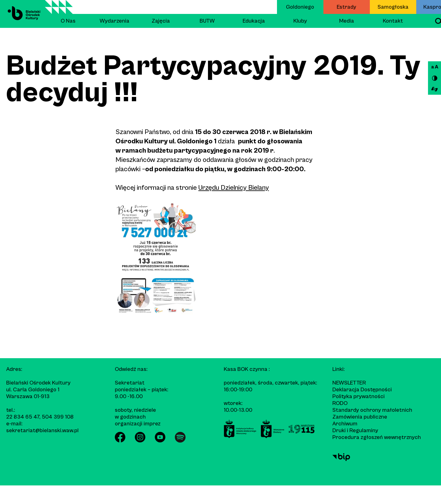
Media (347, 21)
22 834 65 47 (23, 417)
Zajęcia (161, 21)
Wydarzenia (115, 21)
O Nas (68, 21)
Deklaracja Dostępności (362, 390)
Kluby (300, 21)
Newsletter (349, 383)
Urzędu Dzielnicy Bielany (234, 188)
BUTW (207, 21)
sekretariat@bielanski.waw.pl (42, 430)
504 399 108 (58, 417)
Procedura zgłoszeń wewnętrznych (377, 437)
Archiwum (345, 424)
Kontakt (393, 21)
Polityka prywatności (359, 396)
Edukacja (254, 21)
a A (435, 67)
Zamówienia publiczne (360, 417)
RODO (340, 403)
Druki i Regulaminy (355, 430)
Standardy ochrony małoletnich (372, 410)
